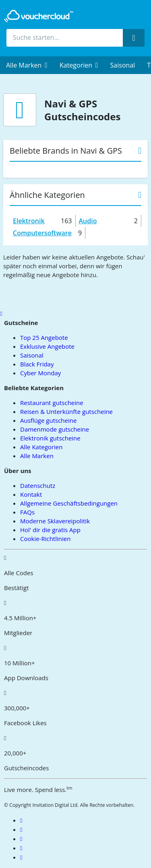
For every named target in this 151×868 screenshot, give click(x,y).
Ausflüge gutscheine (48, 420)
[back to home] (39, 16)
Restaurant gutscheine (52, 403)
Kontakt (31, 494)
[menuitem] (27, 65)
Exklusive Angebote (47, 346)
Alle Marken (37, 456)
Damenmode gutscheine (55, 429)
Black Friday (37, 364)
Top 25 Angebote (44, 337)
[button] (27, 65)
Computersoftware (42, 233)
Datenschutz (38, 485)
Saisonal (123, 65)
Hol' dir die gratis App (50, 530)
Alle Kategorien (41, 447)
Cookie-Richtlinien (45, 539)
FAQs (27, 512)
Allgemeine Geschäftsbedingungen (69, 503)
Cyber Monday (40, 373)
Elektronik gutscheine (50, 438)
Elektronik (29, 221)
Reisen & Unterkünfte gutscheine (66, 411)
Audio (88, 221)
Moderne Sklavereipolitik (55, 521)
